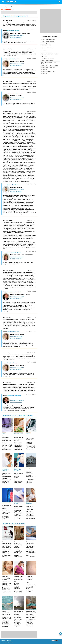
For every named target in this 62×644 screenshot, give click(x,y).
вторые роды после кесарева (47, 58)
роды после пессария (54, 65)
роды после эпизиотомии (46, 52)
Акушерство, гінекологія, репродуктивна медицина (5, 469)
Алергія (4, 433)
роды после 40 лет (53, 67)
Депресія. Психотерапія (29, 503)
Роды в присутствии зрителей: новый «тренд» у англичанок (18, 545)
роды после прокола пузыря (47, 46)
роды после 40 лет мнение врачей (48, 40)
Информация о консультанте (17, 35)
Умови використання (6, 641)
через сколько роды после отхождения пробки (49, 63)
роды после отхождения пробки (48, 71)
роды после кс (44, 56)
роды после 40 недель (46, 44)
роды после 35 (44, 65)
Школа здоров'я (29, 468)
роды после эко (44, 67)
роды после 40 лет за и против (47, 42)
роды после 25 (44, 50)
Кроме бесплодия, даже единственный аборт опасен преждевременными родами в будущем (31, 614)
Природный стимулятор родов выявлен (7, 578)
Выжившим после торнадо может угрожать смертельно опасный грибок (19, 614)
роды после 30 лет (55, 54)
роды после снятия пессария (47, 60)
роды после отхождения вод (47, 48)
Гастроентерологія (6, 503)
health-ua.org (12, 2)
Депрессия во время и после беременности (30, 508)
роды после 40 (44, 74)
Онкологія (28, 433)
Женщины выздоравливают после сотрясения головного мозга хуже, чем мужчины (7, 545)
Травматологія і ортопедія (17, 503)
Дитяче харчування (18, 433)
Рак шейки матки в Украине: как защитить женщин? (7, 475)
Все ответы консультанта (16, 37)
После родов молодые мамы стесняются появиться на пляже (30, 580)
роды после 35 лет (45, 54)
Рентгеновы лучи (30, 436)
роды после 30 (44, 69)
